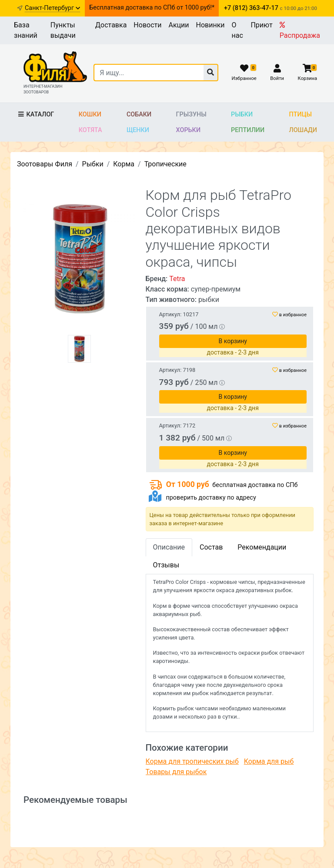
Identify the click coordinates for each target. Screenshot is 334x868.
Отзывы (166, 565)
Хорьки (188, 130)
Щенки (138, 130)
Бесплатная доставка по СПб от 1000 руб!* (152, 8)
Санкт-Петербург (52, 8)
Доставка (111, 25)
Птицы (301, 114)
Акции (179, 25)
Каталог (35, 114)
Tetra (177, 279)
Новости (147, 25)
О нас (237, 30)
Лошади (303, 130)
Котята (90, 130)
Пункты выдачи (63, 30)
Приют (261, 25)
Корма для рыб (269, 761)
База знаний (26, 30)
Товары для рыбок (176, 772)
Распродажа (300, 30)
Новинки (210, 25)
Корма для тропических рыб (192, 761)
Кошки (90, 114)
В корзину (233, 341)
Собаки (139, 114)
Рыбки (242, 114)
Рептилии (248, 130)
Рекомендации (262, 547)
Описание (169, 547)
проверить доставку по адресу (211, 498)
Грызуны (191, 114)
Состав (211, 547)
